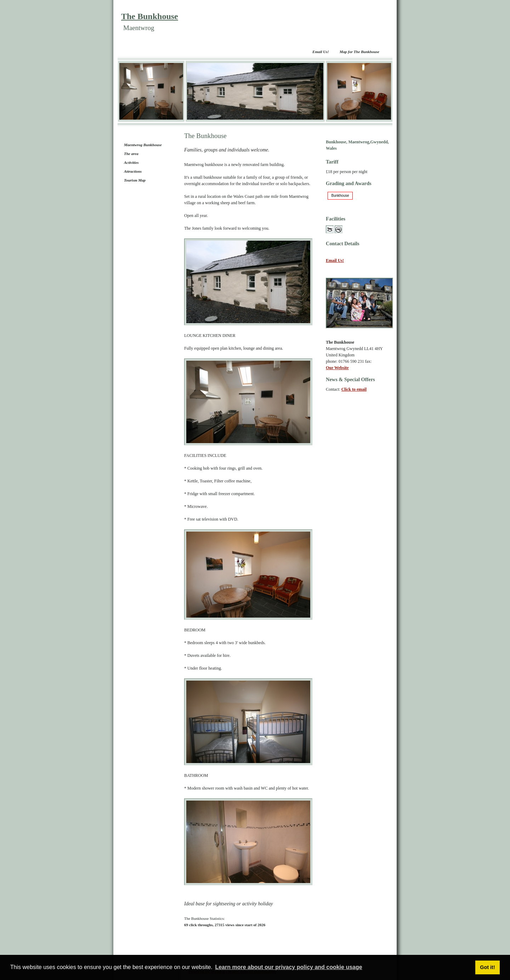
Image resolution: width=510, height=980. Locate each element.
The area (131, 154)
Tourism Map (135, 180)
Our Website (337, 368)
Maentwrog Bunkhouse (143, 145)
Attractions (133, 171)
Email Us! (321, 52)
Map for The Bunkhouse (359, 52)
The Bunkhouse (150, 16)
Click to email (354, 389)
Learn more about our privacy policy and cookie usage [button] (288, 967)
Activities (131, 162)
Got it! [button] (487, 967)
